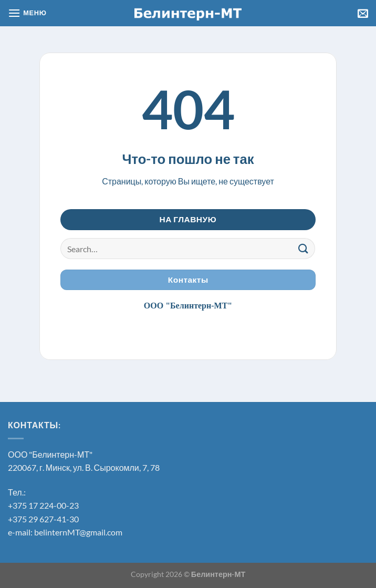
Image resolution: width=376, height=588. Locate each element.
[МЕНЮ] (27, 13)
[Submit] (303, 249)
